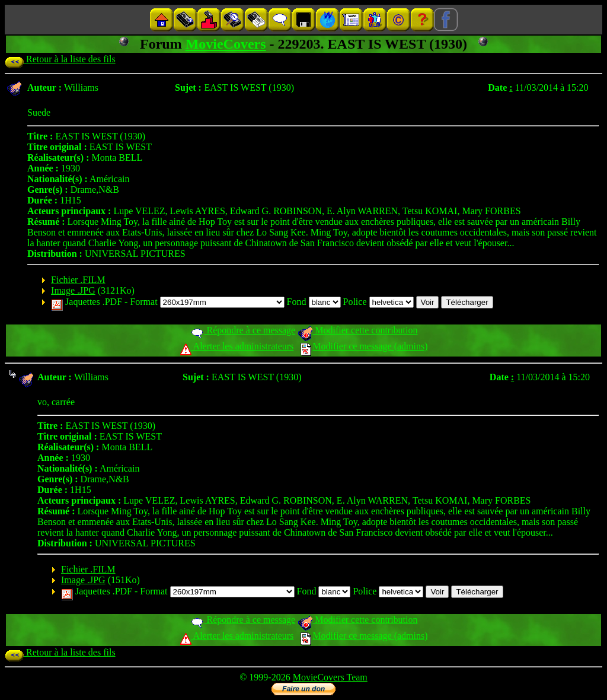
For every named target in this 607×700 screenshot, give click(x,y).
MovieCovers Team (330, 677)
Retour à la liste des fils (60, 59)
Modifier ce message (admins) (364, 346)
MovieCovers (226, 44)
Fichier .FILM (78, 280)
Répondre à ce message (243, 330)
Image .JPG (73, 290)
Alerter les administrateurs (237, 346)
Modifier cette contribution (357, 330)
